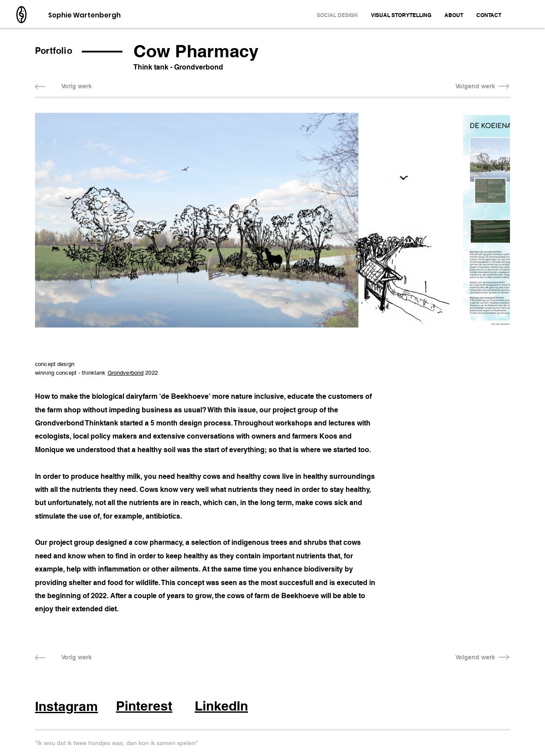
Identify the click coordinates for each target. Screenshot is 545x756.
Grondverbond (126, 373)
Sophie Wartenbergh (84, 15)
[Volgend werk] (475, 86)
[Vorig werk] (77, 86)
